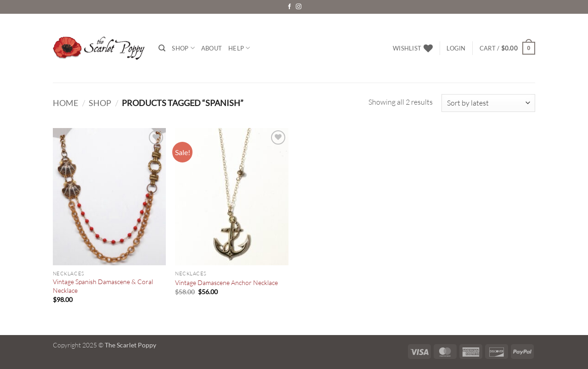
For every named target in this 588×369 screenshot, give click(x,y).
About (212, 48)
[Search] (162, 48)
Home (65, 103)
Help (239, 48)
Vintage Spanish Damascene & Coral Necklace (103, 286)
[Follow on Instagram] (299, 7)
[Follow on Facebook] (289, 7)
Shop (183, 48)
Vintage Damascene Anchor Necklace (226, 282)
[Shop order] (488, 103)
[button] (456, 48)
